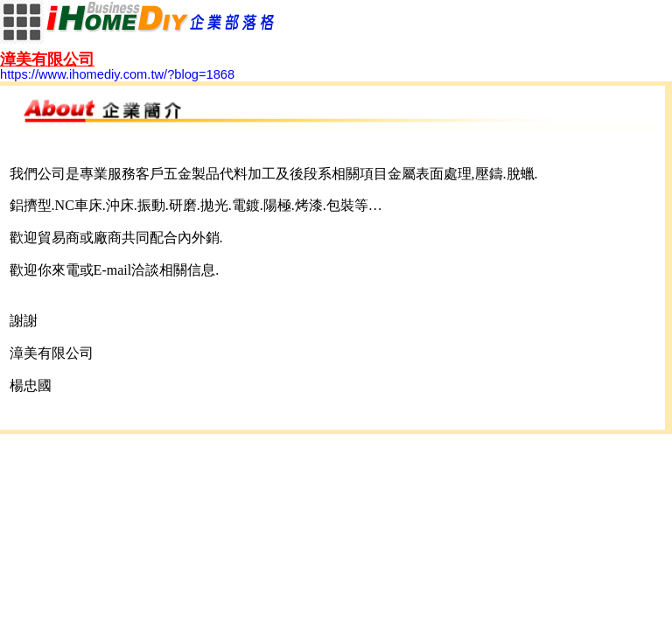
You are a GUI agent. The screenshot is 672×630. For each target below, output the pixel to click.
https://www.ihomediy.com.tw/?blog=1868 (117, 67)
